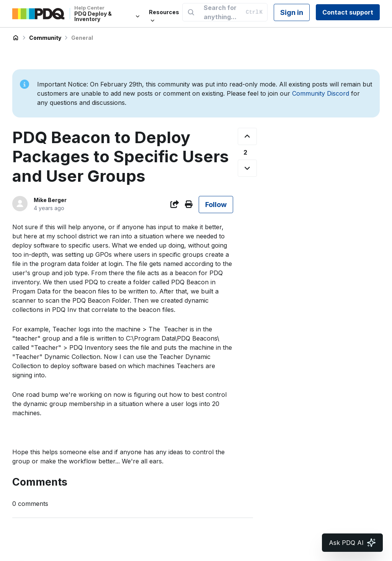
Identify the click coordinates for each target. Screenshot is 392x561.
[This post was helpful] (247, 136)
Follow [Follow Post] (216, 205)
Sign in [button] (292, 12)
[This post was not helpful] (247, 168)
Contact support (348, 12)
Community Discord (321, 93)
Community (45, 38)
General (82, 38)
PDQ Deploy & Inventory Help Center (16, 38)
